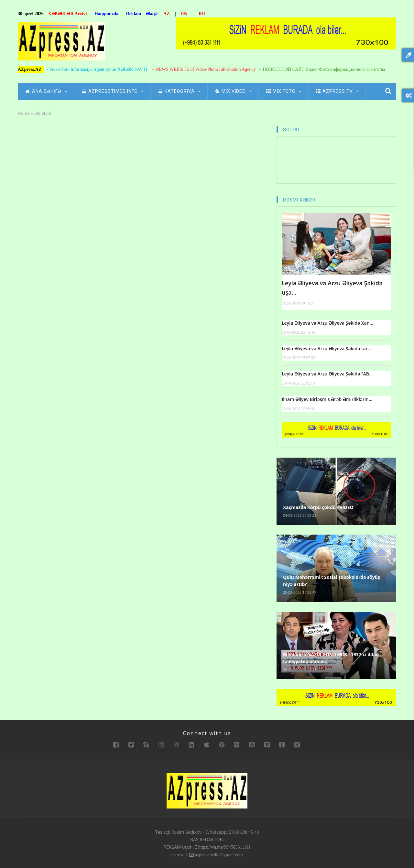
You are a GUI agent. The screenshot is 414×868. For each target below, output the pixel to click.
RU (202, 14)
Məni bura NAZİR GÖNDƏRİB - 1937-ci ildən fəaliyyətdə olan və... (331, 658)
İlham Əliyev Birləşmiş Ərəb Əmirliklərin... (327, 399)
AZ (166, 14)
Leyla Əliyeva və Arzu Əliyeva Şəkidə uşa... (332, 288)
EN (184, 14)
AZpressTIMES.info (112, 91)
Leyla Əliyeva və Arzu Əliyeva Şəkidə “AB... (327, 374)
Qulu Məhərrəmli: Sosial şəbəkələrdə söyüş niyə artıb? (332, 581)
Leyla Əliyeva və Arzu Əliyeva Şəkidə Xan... (327, 323)
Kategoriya (179, 91)
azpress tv (337, 91)
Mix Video (233, 91)
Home (24, 113)
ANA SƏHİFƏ (46, 91)
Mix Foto (283, 91)
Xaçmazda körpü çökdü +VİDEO (318, 507)
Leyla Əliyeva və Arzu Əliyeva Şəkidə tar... (327, 348)
